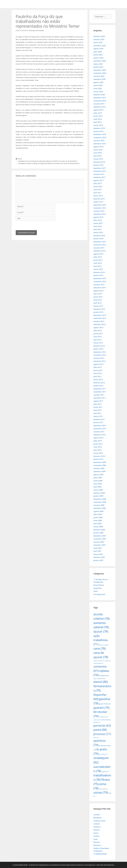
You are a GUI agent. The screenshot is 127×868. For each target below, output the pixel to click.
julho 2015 (98, 257)
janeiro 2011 (98, 422)
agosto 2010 (98, 438)
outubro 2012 (99, 358)
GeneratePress (109, 865)
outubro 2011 (99, 395)
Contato (97, 824)
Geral (20, 159)
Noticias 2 (97, 845)
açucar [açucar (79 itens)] (101, 631)
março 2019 (98, 125)
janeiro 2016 (98, 239)
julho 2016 (98, 220)
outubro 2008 (99, 505)
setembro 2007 (100, 545)
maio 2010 (98, 447)
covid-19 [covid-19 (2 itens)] (101, 679)
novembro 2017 (100, 171)
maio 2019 (98, 119)
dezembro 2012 (100, 352)
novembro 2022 (100, 61)
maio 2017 (98, 190)
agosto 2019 (98, 110)
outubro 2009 (99, 468)
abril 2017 (97, 193)
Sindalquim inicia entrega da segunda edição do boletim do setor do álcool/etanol (47, 161)
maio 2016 (98, 226)
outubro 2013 (99, 321)
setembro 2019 (100, 107)
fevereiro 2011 (99, 419)
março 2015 (98, 269)
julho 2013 (98, 330)
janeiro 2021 (98, 67)
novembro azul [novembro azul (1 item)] (103, 717)
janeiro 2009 (98, 496)
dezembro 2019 (100, 98)
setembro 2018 (100, 144)
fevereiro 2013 (99, 346)
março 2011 (98, 416)
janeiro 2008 (98, 533)
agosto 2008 (98, 511)
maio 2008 (98, 520)
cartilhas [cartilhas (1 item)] (96, 661)
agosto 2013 (98, 327)
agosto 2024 (98, 49)
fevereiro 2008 (99, 530)
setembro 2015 (100, 251)
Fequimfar (98, 588)
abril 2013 (97, 340)
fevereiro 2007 (99, 557)
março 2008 (98, 527)
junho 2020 (98, 85)
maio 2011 (98, 410)
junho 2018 (98, 150)
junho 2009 (98, 481)
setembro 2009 (100, 471)
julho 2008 (98, 514)
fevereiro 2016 (99, 236)
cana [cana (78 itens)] (100, 648)
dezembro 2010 (100, 426)
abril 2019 (97, 122)
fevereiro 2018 (99, 162)
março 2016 (98, 232)
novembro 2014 (100, 281)
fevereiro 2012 (99, 383)
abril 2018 (97, 156)
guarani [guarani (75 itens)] (101, 708)
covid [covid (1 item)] (96, 679)
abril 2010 (97, 450)
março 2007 (98, 554)
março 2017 (98, 196)
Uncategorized (99, 594)
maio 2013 (98, 337)
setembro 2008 (100, 508)
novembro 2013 (100, 318)
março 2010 (98, 453)
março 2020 (98, 91)
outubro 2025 (99, 39)
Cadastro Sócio (99, 821)
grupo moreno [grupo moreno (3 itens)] (105, 704)
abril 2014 (97, 303)
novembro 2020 (100, 73)
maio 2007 (98, 548)
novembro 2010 (100, 429)
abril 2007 (97, 551)
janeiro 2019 (98, 131)
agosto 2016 (98, 217)
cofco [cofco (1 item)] (102, 661)
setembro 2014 (100, 288)
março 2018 (98, 159)
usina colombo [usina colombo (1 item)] (103, 789)
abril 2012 (97, 376)
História (97, 830)
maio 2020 (98, 88)
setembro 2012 (100, 361)
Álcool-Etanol (99, 585)
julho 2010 (98, 441)
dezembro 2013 (100, 315)
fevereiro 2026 (99, 36)
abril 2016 (97, 229)
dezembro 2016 (100, 205)
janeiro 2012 (98, 386)
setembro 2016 (100, 214)
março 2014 (98, 306)
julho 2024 (98, 52)
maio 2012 (98, 373)
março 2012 (98, 379)
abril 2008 (97, 524)
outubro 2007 (99, 542)
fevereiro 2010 (99, 456)
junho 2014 (98, 297)
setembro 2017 (100, 177)
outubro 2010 (99, 432)
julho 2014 (98, 294)
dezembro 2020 (100, 70)
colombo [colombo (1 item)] (107, 661)
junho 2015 (98, 260)
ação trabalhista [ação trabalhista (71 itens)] (101, 640)
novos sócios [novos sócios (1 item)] (97, 720)
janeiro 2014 (98, 312)
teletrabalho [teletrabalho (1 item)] (105, 772)
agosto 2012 (98, 364)
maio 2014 (98, 300)
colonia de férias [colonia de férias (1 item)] (98, 663)
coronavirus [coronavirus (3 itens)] (104, 675)
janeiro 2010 (98, 459)
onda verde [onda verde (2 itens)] (106, 720)
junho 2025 (98, 42)
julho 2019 (98, 113)
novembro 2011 (100, 392)
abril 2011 (97, 413)
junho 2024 (98, 55)
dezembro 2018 (100, 134)
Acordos (97, 815)
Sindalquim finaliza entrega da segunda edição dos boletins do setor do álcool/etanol (49, 163)
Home (96, 833)
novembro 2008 (100, 502)
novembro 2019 (100, 101)
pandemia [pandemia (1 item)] (97, 722)
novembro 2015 (100, 245)
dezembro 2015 (100, 242)
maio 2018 (98, 153)
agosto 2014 (98, 291)
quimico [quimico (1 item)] (96, 737)
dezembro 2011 (100, 389)
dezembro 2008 (100, 499)
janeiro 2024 (98, 58)
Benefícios (98, 818)
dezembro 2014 (100, 278)
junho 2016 (98, 223)
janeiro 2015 (98, 275)
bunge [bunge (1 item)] (107, 645)
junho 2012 (98, 370)
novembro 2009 (100, 465)
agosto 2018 (98, 147)
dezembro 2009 (100, 462)
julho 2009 (98, 478)
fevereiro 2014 (99, 309)
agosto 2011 (98, 401)
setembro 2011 (100, 398)
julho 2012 (98, 367)
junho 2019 (98, 116)
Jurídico (97, 836)
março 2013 (98, 343)
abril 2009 (97, 487)
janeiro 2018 (98, 165)
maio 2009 (98, 484)
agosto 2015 (98, 254)
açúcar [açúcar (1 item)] (101, 645)
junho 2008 (98, 517)
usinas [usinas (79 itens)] (101, 792)
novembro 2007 (100, 539)
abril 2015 (97, 266)
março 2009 (98, 490)
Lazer (96, 839)
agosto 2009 (98, 475)
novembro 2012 (100, 355)
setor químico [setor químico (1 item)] (103, 754)
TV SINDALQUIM (100, 854)
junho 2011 (98, 407)
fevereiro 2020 (99, 95)
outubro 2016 (99, 211)
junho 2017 (98, 187)
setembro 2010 (100, 435)
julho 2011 (98, 404)
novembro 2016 (100, 208)
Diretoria (97, 827)
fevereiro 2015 (99, 272)
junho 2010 (98, 444)
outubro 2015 (99, 248)
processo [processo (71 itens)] (102, 734)
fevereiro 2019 (99, 128)
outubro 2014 (99, 285)
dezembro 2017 (100, 168)
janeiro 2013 (98, 349)
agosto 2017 (98, 180)
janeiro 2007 (98, 560)
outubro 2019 (99, 104)
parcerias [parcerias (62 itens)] (102, 725)
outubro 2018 (99, 140)
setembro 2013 (100, 324)
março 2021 (98, 64)
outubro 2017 (99, 174)
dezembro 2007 (100, 536)
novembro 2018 (100, 137)
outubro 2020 (99, 76)
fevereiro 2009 (99, 493)
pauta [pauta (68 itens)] (100, 730)
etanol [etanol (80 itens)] (101, 682)
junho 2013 (98, 334)
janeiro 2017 (98, 202)
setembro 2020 (100, 79)
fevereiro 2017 (99, 199)
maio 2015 (98, 263)
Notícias (97, 842)
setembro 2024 (100, 46)
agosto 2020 (98, 82)
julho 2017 (98, 183)
